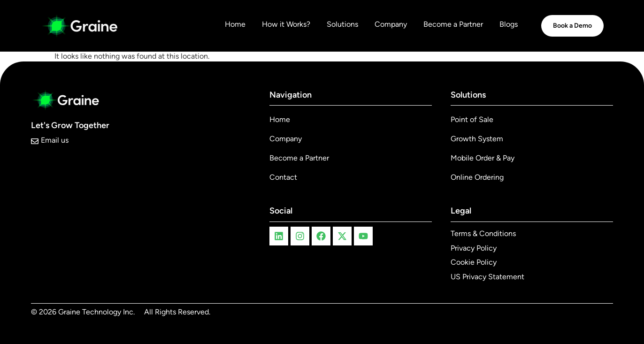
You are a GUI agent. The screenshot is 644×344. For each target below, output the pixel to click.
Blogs (509, 24)
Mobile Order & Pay (483, 158)
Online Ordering (477, 177)
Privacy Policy (474, 248)
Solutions (342, 24)
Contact (283, 177)
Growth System (477, 139)
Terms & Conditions (483, 233)
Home (235, 24)
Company (391, 24)
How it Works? (286, 24)
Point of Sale (472, 119)
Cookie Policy (474, 262)
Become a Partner (453, 24)
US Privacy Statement (487, 277)
